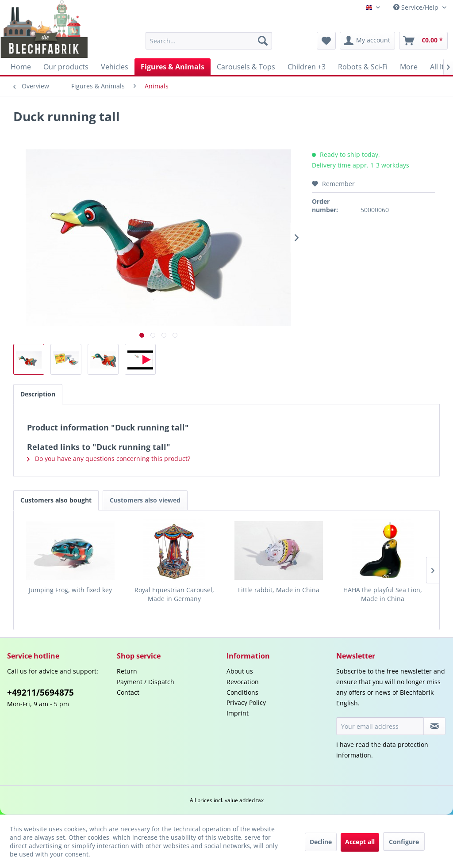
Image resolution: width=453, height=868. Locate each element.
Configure (404, 842)
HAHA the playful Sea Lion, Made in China (383, 594)
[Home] (21, 67)
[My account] (367, 41)
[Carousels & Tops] (246, 67)
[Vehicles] (115, 67)
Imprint (238, 713)
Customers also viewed (145, 500)
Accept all (360, 842)
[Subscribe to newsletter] (434, 726)
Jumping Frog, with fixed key (70, 590)
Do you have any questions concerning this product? (109, 459)
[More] (409, 67)
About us (240, 671)
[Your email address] (380, 726)
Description (38, 394)
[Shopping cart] (423, 41)
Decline (321, 842)
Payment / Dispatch (146, 682)
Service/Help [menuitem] (417, 7)
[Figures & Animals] (173, 67)
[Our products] (66, 67)
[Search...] (209, 41)
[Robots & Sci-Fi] (363, 67)
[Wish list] (326, 41)
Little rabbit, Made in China (279, 590)
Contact (128, 692)
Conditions (242, 692)
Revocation (243, 682)
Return (127, 671)
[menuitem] (209, 41)
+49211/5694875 (40, 693)
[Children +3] (307, 67)
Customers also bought (56, 500)
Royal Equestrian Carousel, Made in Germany (174, 594)
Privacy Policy (246, 702)
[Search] (263, 41)
